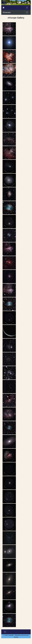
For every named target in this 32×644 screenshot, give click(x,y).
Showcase (7, 12)
